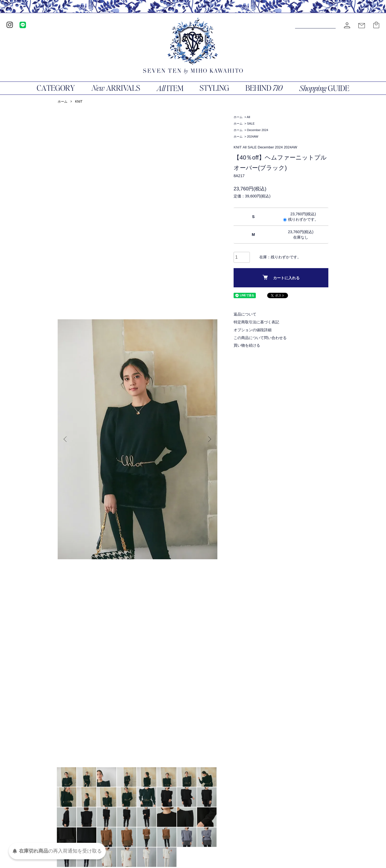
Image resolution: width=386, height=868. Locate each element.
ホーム (63, 102)
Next (209, 439)
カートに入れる (281, 277)
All (248, 117)
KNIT (79, 102)
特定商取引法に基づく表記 (256, 322)
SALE (251, 123)
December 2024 (257, 130)
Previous (66, 439)
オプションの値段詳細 (253, 330)
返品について (245, 314)
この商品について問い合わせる (260, 338)
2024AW (253, 136)
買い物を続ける (247, 345)
